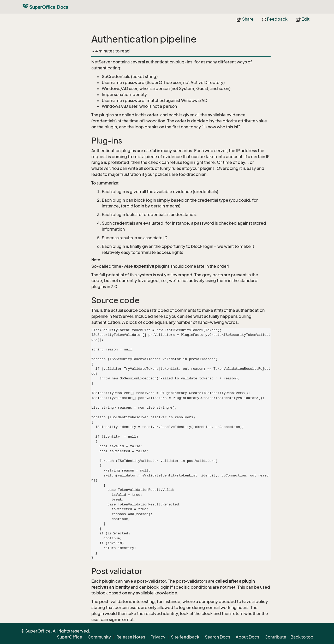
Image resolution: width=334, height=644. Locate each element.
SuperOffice (70, 637)
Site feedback (185, 637)
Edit (303, 19)
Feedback (275, 19)
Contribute (275, 637)
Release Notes (131, 637)
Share (245, 19)
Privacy (158, 637)
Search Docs (217, 637)
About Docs (247, 637)
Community (99, 637)
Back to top (302, 637)
